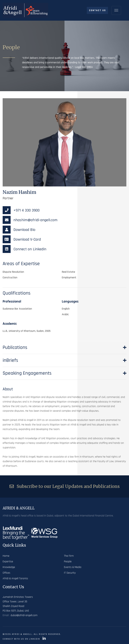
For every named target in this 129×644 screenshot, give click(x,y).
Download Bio (19, 230)
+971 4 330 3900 (21, 210)
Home (6, 556)
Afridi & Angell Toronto (15, 578)
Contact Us (97, 10)
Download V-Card (22, 240)
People (68, 562)
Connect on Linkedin (24, 249)
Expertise (8, 562)
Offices (6, 573)
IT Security (70, 573)
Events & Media (73, 567)
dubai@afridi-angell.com (24, 615)
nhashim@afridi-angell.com (30, 220)
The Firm (69, 556)
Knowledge (9, 567)
